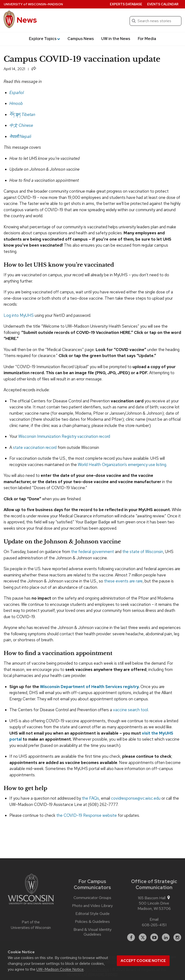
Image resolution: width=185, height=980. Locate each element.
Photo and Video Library (92, 906)
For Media (147, 39)
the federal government (92, 552)
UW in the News (116, 39)
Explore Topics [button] (44, 39)
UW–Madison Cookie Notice (60, 969)
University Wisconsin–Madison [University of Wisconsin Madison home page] (33, 4)
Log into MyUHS (19, 315)
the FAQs (90, 798)
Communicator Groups (92, 898)
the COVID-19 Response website (87, 815)
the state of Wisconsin (143, 552)
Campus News (81, 39)
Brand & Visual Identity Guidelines (92, 932)
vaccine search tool (130, 710)
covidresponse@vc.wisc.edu (136, 798)
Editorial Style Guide (92, 914)
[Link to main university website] (31, 890)
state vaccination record (35, 447)
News (27, 20)
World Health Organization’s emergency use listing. (123, 465)
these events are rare (123, 581)
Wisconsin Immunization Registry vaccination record (64, 436)
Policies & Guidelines (92, 922)
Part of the (31, 925)
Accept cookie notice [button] (143, 961)
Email (154, 919)
